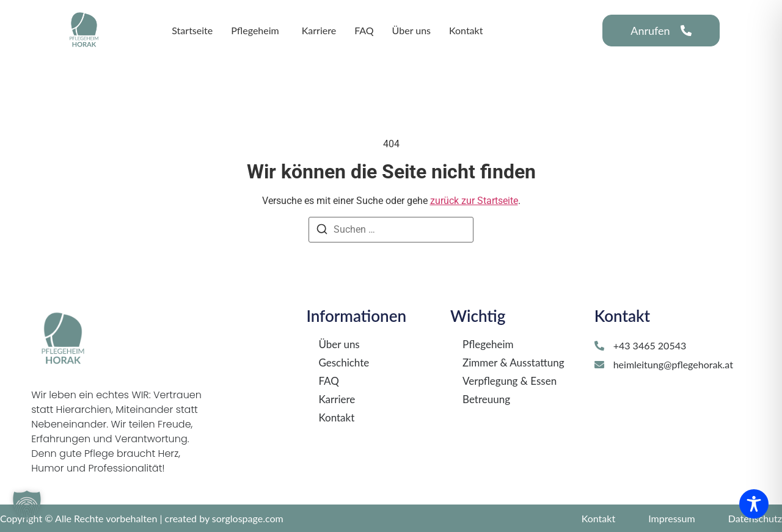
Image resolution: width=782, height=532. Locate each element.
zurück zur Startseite (474, 201)
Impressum (671, 518)
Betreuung (486, 399)
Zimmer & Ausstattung (513, 363)
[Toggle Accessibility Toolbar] (754, 504)
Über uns (339, 344)
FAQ (328, 381)
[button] (27, 505)
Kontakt (336, 418)
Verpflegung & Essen (510, 381)
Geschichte (344, 363)
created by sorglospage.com (224, 518)
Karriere (337, 399)
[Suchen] (322, 231)
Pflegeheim (488, 344)
